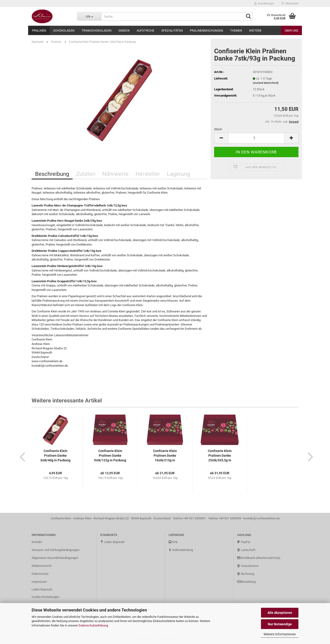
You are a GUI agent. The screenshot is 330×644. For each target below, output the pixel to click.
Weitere (255, 31)
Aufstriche (145, 31)
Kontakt (37, 542)
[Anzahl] (256, 138)
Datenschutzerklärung (93, 625)
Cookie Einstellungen (45, 597)
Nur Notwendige (280, 624)
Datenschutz (40, 574)
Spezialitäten (172, 31)
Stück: (218, 129)
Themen (236, 31)
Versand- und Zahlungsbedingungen (55, 550)
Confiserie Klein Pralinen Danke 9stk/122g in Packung (110, 456)
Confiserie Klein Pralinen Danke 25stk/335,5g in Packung (220, 456)
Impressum (39, 582)
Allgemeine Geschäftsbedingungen (55, 558)
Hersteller (148, 174)
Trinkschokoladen (96, 31)
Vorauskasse (248, 566)
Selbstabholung (181, 550)
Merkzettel (290, 4)
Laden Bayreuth (42, 589)
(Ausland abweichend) (266, 83)
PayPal (244, 542)
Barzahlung (246, 582)
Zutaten (86, 174)
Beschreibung (52, 174)
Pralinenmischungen (206, 31)
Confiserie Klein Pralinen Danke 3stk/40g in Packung (55, 456)
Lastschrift (246, 550)
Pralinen (39, 31)
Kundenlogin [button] (264, 4)
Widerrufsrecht (42, 566)
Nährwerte (115, 174)
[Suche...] (89, 16)
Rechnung (246, 574)
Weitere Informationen (280, 634)
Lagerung (178, 174)
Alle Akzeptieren (280, 613)
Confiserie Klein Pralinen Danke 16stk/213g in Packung (165, 456)
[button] (21, 457)
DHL (173, 542)
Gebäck (124, 31)
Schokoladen (64, 31)
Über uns (291, 31)
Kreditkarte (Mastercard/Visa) (259, 558)
